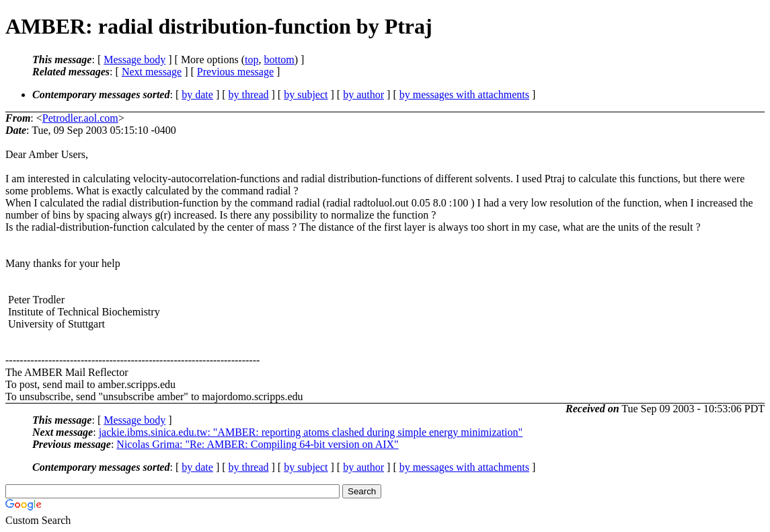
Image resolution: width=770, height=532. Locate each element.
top (252, 60)
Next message (152, 72)
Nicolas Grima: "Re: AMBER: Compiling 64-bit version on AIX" (257, 444)
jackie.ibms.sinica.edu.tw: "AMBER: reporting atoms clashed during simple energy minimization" (311, 432)
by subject (306, 94)
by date (197, 94)
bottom (279, 60)
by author (363, 94)
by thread (249, 94)
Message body (134, 60)
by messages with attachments (464, 94)
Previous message (235, 72)
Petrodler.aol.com (80, 118)
